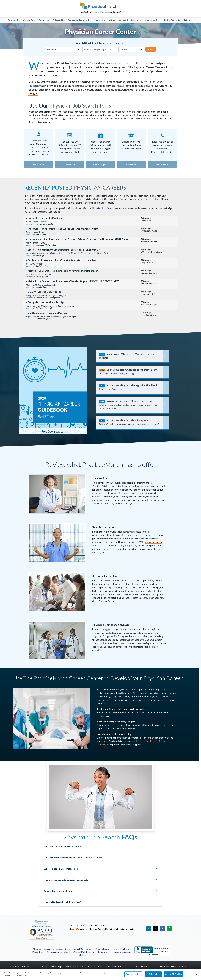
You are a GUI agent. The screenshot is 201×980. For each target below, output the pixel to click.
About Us (37, 949)
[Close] (197, 976)
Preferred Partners (120, 949)
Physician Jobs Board (102, 208)
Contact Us (102, 745)
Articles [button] (188, 20)
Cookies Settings (133, 976)
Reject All (153, 976)
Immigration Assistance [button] (130, 20)
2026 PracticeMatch (21, 966)
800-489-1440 (142, 966)
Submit (151, 49)
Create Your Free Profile (150, 741)
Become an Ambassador (79, 20)
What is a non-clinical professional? (62, 869)
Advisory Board (63, 949)
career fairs (124, 581)
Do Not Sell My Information (83, 952)
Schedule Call (162, 164)
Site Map (82, 955)
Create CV (70, 164)
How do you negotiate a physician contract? (66, 880)
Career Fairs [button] (29, 20)
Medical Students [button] (171, 20)
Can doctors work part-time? (59, 891)
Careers (89, 949)
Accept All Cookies (173, 976)
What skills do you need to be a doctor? (64, 846)
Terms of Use (104, 952)
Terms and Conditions (122, 952)
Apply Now (131, 164)
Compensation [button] (152, 20)
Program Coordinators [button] (104, 20)
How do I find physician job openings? (63, 902)
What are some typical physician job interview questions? (73, 857)
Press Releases (102, 949)
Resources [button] (44, 20)
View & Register (100, 164)
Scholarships (59, 20)
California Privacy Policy (58, 952)
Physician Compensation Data (108, 636)
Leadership (49, 949)
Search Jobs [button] (14, 20)
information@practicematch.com (176, 966)
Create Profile (39, 164)
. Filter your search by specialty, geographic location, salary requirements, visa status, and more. (128, 405)
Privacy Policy (38, 952)
